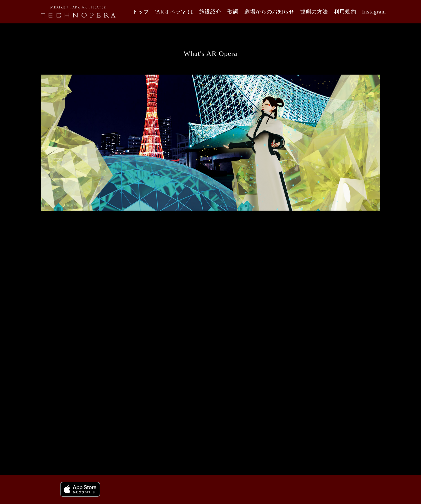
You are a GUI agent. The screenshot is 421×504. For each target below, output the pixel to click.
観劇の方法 (314, 12)
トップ (141, 12)
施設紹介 (210, 12)
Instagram (374, 12)
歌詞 (233, 12)
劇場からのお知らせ (269, 12)
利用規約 (345, 12)
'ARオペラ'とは (174, 12)
